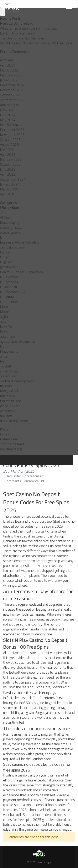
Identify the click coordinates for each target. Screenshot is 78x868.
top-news (7, 396)
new (3, 322)
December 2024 (12, 85)
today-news (9, 391)
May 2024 (8, 120)
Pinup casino (9, 351)
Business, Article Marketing (20, 242)
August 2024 (10, 105)
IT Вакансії (8, 287)
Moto (4, 307)
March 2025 (9, 70)
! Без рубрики (11, 208)
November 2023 (12, 135)
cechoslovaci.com (12, 247)
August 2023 (10, 145)
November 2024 (12, 90)
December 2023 (12, 130)
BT (2, 237)
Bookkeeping (10, 222)
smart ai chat (9, 371)
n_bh (4, 317)
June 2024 (8, 115)
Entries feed (9, 439)
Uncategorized (11, 401)
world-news (9, 406)
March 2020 (9, 189)
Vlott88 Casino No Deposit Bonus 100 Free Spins (36, 43)
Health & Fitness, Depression (21, 272)
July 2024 (7, 110)
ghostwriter (8, 267)
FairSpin (6, 252)
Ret (3, 361)
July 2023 (7, 150)
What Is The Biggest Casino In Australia (28, 28)
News (4, 332)
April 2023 (8, 155)
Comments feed (12, 444)
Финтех (6, 416)
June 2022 (8, 169)
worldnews (8, 411)
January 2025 (10, 80)
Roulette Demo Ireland (17, 23)
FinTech (5, 257)
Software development (17, 381)
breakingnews (10, 232)
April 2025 (8, 65)
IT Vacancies (9, 282)
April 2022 (8, 174)
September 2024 (13, 100)
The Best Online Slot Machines (22, 38)
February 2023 (11, 159)
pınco (4, 356)
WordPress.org (11, 449)
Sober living (8, 376)
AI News (6, 218)
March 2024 (9, 125)
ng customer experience (17, 341)
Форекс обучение (14, 421)
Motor (4, 312)
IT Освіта (7, 297)
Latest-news (10, 302)
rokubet (6, 366)
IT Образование (13, 292)
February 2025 (11, 75)
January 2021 (10, 184)
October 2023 (10, 140)
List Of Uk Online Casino (17, 33)
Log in (4, 434)
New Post (7, 327)
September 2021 (13, 179)
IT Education (9, 277)
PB (2, 346)
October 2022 (10, 164)
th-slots (6, 386)
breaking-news (11, 227)
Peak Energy (44, 862)
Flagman (6, 262)
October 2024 (10, 95)
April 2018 (8, 194)
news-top (7, 336)
